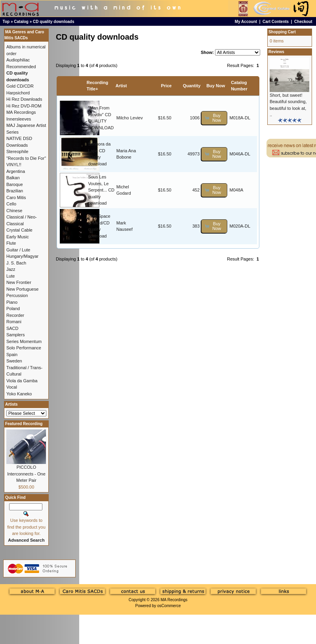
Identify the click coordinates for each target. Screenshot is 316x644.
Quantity (192, 86)
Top (6, 22)
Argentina (16, 171)
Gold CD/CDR (20, 86)
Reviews (276, 52)
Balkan (13, 178)
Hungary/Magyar (22, 256)
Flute (11, 243)
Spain (12, 355)
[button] (214, 118)
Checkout (303, 22)
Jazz (11, 269)
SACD (12, 328)
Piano (12, 302)
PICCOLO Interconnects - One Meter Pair (26, 474)
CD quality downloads (53, 22)
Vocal (12, 387)
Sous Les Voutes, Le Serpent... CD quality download (101, 190)
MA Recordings (174, 600)
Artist (121, 86)
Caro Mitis (16, 197)
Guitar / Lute (18, 250)
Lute (10, 276)
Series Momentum (24, 341)
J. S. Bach (16, 263)
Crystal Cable (19, 230)
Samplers (15, 335)
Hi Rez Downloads (24, 99)
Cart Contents (276, 22)
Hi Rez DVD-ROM (24, 106)
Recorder (15, 315)
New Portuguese (22, 289)
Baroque (15, 184)
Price (166, 86)
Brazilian (15, 191)
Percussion (17, 295)
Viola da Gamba (22, 381)
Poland (13, 309)
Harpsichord (18, 93)
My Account (246, 22)
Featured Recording (24, 424)
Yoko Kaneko (19, 394)
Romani (14, 322)
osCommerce (169, 606)
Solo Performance (24, 348)
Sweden (14, 361)
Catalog (21, 22)
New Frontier (19, 282)
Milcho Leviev (130, 118)
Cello (11, 204)
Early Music (18, 237)
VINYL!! (14, 165)
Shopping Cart (282, 32)
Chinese (14, 211)
